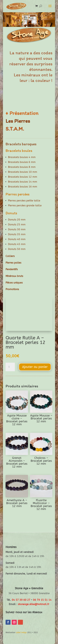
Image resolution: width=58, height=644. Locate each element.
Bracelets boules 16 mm (23, 187)
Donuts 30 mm (17, 229)
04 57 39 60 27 (21, 600)
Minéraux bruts (14, 276)
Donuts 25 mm (17, 225)
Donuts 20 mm (17, 220)
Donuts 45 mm (17, 244)
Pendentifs (12, 269)
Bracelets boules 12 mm (23, 177)
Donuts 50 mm (17, 249)
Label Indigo (21, 632)
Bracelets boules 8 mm (22, 167)
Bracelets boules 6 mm (22, 162)
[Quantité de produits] (10, 367)
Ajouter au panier (35, 367)
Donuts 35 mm (17, 234)
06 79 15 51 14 (42, 600)
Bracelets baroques (21, 144)
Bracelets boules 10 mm (23, 172)
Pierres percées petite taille (24, 201)
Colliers (10, 256)
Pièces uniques (14, 283)
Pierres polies (13, 263)
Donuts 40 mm (17, 239)
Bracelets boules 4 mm (22, 157)
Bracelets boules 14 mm (23, 182)
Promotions (12, 289)
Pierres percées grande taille (25, 205)
